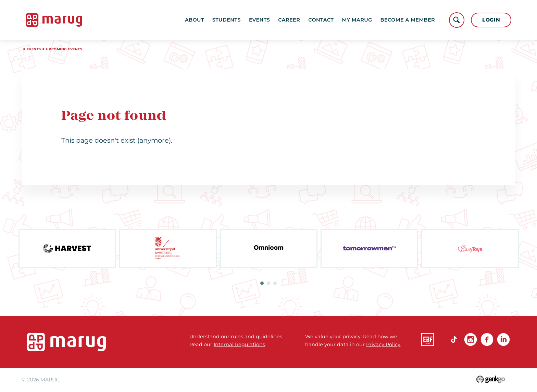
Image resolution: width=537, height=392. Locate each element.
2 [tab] (268, 283)
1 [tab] (262, 283)
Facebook (487, 339)
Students (227, 20)
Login (491, 20)
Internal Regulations (239, 344)
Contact (321, 20)
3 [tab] (275, 283)
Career (289, 20)
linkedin (503, 339)
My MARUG (357, 20)
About (195, 20)
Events (259, 20)
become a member (408, 20)
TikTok (454, 339)
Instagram (471, 339)
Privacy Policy (383, 344)
